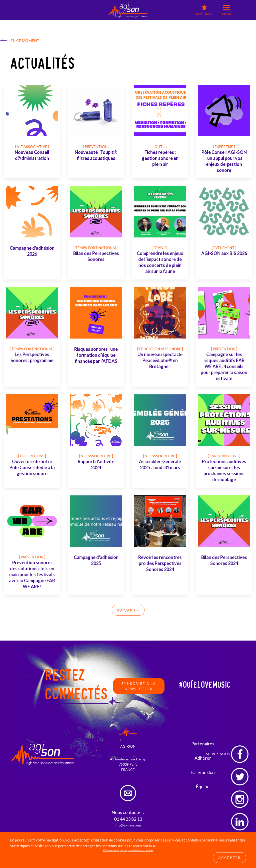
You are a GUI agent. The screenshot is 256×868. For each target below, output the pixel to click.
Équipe (203, 786)
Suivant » (128, 610)
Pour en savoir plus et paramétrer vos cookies (128, 850)
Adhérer (203, 758)
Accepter (229, 858)
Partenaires (203, 744)
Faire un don (203, 772)
